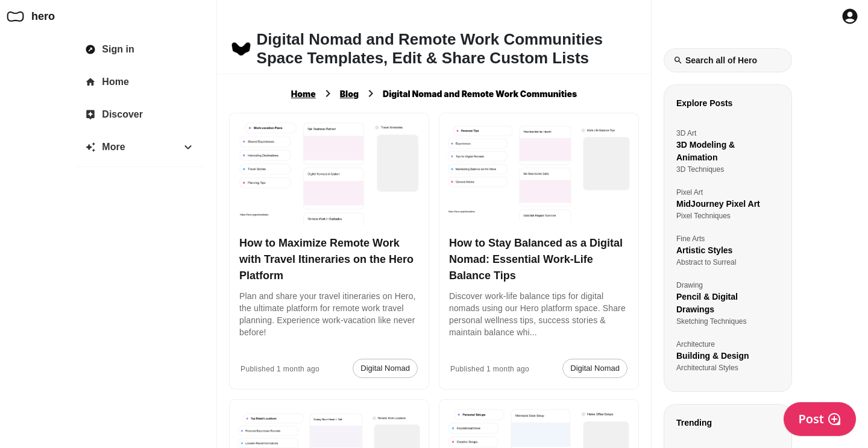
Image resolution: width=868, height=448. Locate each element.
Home (303, 94)
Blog (349, 94)
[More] (140, 147)
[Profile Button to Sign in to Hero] (850, 16)
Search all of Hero (715, 60)
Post (820, 419)
